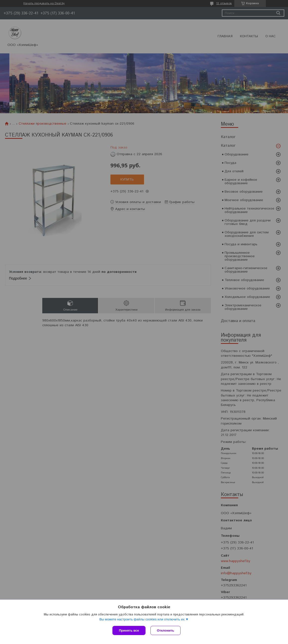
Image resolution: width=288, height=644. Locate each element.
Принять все (129, 630)
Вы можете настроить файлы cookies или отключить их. (142, 619)
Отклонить (166, 630)
